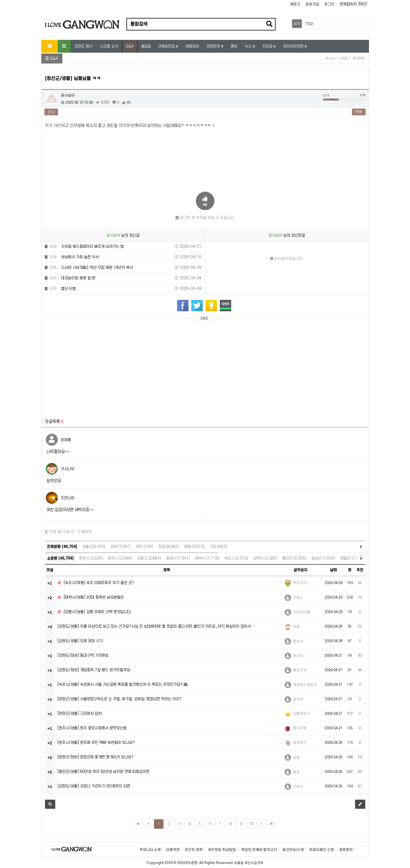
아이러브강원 (294, 46)
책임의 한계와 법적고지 (259, 850)
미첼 (296, 627)
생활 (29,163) (94, 547)
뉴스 (249, 46)
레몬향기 (300, 743)
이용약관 (173, 850)
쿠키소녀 (300, 583)
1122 (309, 24)
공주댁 (298, 699)
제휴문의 (346, 850)
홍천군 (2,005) (294, 558)
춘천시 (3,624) (91, 558)
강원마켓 (214, 46)
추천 (360, 570)
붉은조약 (300, 670)
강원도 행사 (83, 46)
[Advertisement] (98, 367)
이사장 (298, 656)
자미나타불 (302, 612)
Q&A (130, 46)
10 (251, 824)
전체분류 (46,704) (62, 547)
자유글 (268, 46)
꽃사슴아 (68, 95)
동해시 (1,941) (178, 558)
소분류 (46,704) (60, 558)
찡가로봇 (300, 728)
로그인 (329, 4)
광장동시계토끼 (305, 685)
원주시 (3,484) (120, 558)
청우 (296, 772)
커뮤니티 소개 (150, 850)
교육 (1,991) (120, 547)
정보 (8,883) (169, 547)
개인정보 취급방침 (222, 850)
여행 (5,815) (194, 547)
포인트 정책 (194, 850)
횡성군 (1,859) (323, 558)
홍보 (234, 46)
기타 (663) (218, 547)
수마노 (298, 598)
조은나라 (67, 498)
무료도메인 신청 (322, 850)
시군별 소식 (109, 46)
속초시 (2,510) (236, 558)
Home (330, 58)
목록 (359, 112)
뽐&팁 (146, 46)
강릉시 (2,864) (149, 558)
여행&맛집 (167, 46)
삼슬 (296, 758)
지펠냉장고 (302, 714)
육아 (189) (144, 547)
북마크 (295, 4)
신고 (51, 112)
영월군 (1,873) (352, 558)
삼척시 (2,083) (265, 558)
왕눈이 (298, 641)
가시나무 (67, 469)
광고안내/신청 (293, 850)
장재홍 (66, 440)
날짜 (333, 570)
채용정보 (192, 46)
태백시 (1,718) (207, 558)
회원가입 (312, 4)
